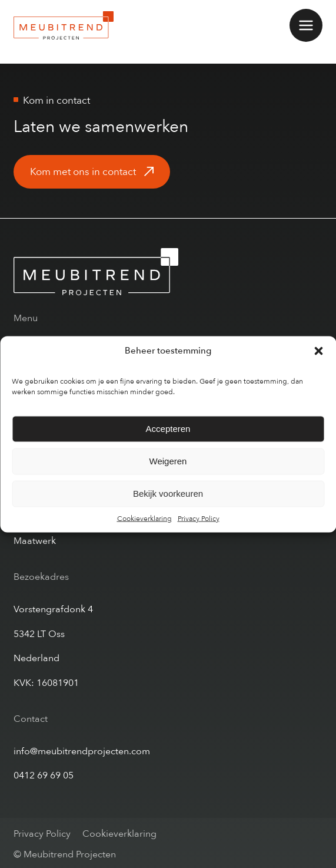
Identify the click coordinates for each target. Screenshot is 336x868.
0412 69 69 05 (44, 775)
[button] (318, 351)
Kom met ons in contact (83, 172)
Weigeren (168, 461)
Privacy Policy (199, 518)
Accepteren (168, 429)
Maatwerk (35, 541)
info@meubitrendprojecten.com (82, 751)
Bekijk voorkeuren (168, 494)
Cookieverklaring (144, 518)
